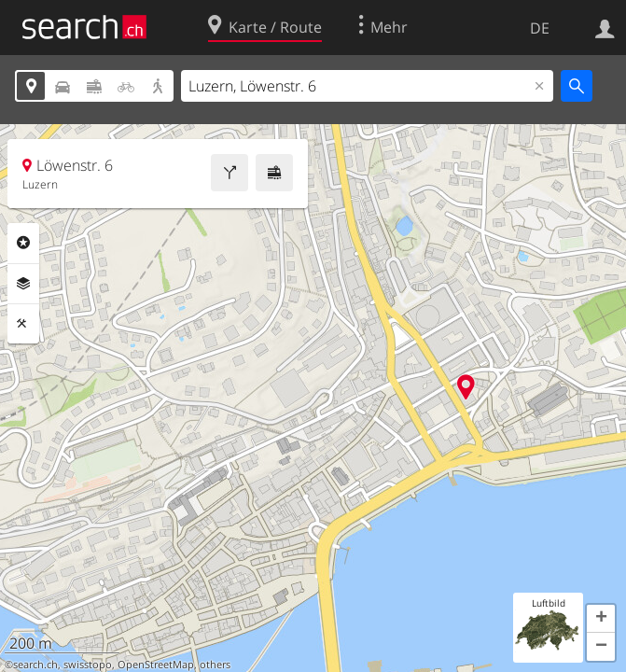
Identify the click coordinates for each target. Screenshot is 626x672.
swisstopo (88, 665)
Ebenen (23, 284)
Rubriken (23, 243)
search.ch (35, 665)
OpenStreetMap (156, 665)
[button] (601, 619)
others (215, 665)
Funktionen (23, 324)
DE (540, 28)
